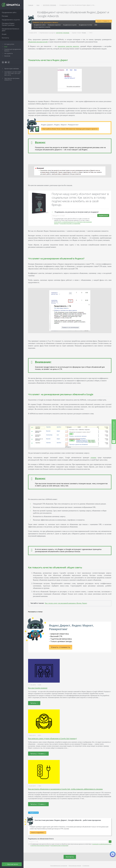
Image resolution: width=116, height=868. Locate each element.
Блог (6, 47)
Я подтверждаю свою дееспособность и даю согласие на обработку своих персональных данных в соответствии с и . (73, 221)
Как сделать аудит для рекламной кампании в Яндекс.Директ (66, 603)
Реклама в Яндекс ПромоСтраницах (8, 24)
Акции (4, 34)
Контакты (70, 857)
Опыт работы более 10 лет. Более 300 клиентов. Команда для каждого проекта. (70, 129)
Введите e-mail (59, 216)
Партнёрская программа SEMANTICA (12, 79)
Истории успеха (9, 44)
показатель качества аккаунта (68, 46)
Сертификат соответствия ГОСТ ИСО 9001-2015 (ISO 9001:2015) (13, 73)
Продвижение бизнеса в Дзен (10, 30)
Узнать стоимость (61, 647)
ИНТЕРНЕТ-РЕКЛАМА (63, 33)
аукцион (93, 458)
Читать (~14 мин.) (38, 754)
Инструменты (9, 53)
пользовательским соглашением (70, 223)
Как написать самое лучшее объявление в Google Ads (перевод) (52, 738)
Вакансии (7, 56)
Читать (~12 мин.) (38, 804)
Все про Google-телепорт (38, 688)
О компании (86, 866)
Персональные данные (75, 866)
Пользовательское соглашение (59, 866)
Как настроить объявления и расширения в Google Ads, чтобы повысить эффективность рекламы (65, 789)
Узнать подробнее (38, 833)
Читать (34, 703)
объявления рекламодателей (38, 42)
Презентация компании (12, 69)
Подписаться (103, 215)
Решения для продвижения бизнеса (13, 50)
